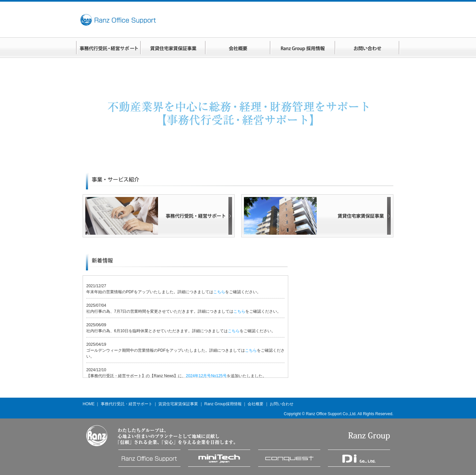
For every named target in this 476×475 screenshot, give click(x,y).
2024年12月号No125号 (206, 376)
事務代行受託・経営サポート (127, 404)
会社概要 (256, 404)
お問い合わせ (282, 404)
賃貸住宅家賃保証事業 (178, 404)
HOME (89, 404)
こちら (219, 292)
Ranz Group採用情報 (223, 404)
